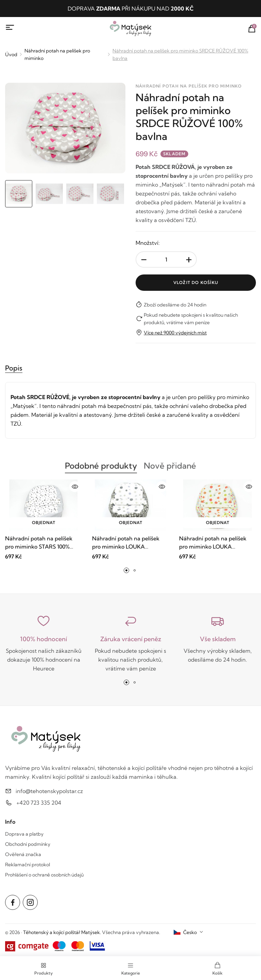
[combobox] (189, 932)
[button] (126, 570)
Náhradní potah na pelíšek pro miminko (57, 54)
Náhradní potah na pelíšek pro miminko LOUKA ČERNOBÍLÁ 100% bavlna (126, 543)
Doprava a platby (24, 834)
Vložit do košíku (196, 282)
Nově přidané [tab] (170, 469)
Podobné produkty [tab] (101, 469)
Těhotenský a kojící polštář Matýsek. (62, 932)
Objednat (44, 523)
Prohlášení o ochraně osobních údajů (44, 875)
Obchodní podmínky (28, 844)
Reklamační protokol (28, 865)
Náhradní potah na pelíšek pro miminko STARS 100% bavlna (39, 543)
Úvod (11, 54)
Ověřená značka (23, 854)
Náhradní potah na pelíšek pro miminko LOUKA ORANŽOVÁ (213, 543)
